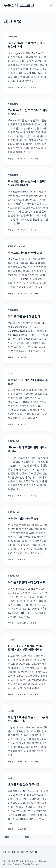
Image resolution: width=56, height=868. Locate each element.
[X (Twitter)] (9, 852)
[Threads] (18, 852)
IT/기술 (17, 246)
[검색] (52, 5)
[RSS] (27, 852)
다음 (28, 837)
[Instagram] (14, 852)
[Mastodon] (22, 852)
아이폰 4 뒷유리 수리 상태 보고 (27, 582)
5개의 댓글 (34, 159)
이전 (6, 837)
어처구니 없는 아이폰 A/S (23, 519)
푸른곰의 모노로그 (19, 5)
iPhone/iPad (13, 441)
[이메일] (36, 852)
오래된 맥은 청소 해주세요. (24, 784)
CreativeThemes (31, 864)
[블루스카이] (31, 852)
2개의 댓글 (34, 762)
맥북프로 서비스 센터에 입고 (25, 253)
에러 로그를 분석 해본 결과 (24, 316)
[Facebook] (5, 852)
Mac (16, 37)
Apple (11, 37)
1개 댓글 (33, 87)
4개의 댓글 (34, 694)
